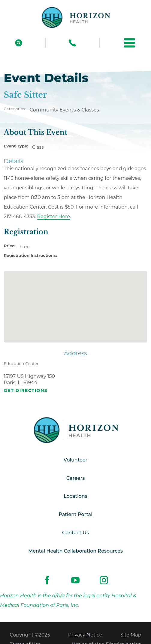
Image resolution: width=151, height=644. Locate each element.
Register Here (54, 217)
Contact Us (75, 533)
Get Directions (26, 391)
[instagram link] (104, 580)
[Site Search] (19, 43)
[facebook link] (47, 580)
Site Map (131, 635)
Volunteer (75, 460)
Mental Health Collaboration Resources (75, 551)
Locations (75, 496)
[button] (129, 43)
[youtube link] (75, 580)
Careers (75, 478)
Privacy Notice (85, 635)
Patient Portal (75, 514)
